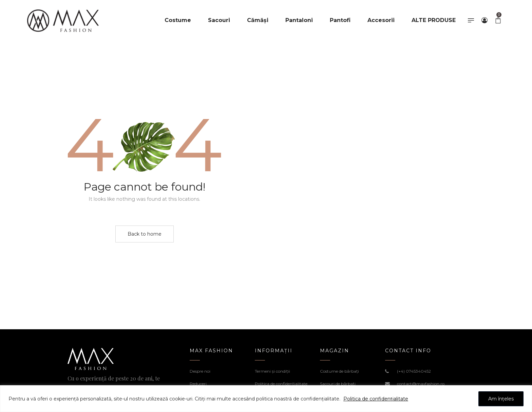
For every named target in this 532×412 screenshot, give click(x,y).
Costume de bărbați (339, 371)
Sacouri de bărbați (338, 384)
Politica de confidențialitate (376, 399)
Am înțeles (501, 399)
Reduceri (198, 384)
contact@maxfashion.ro (421, 384)
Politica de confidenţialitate (281, 384)
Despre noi (200, 371)
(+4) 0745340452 (414, 371)
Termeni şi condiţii (272, 371)
